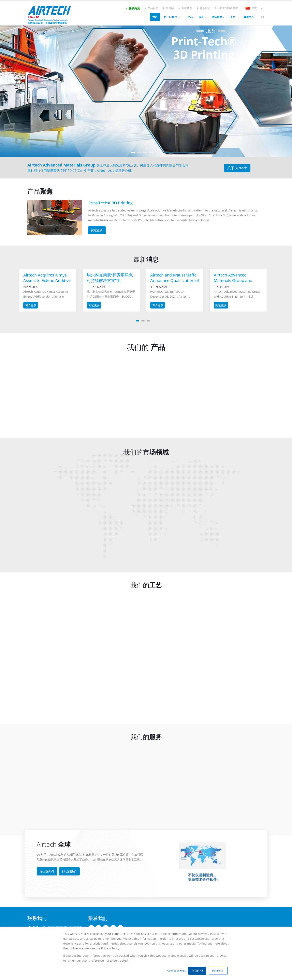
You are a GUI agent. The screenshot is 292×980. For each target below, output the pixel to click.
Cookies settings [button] (177, 971)
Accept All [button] (197, 971)
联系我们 (203, 8)
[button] (138, 321)
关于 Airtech (171, 17)
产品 (190, 17)
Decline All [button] (218, 971)
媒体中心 (249, 17)
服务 (201, 17)
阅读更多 (31, 305)
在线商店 (133, 8)
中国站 (168, 8)
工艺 (233, 17)
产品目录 (151, 8)
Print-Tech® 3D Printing (110, 203)
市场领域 (217, 17)
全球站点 (185, 8)
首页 (155, 17)
